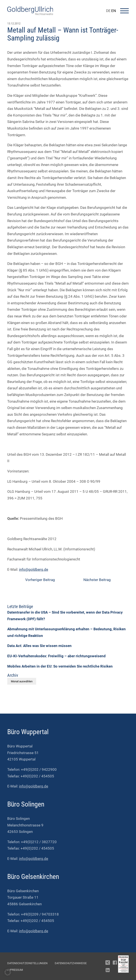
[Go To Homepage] (30, 14)
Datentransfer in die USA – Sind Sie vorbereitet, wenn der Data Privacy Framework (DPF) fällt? (65, 616)
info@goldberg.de (34, 569)
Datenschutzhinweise (71, 963)
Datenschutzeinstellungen (27, 963)
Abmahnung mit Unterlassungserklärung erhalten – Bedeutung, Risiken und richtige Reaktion (67, 632)
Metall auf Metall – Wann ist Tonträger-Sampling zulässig (63, 34)
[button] (8, 972)
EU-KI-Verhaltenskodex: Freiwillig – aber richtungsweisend (56, 656)
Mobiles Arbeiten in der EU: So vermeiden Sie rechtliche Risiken (60, 666)
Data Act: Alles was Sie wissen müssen (39, 646)
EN (114, 11)
